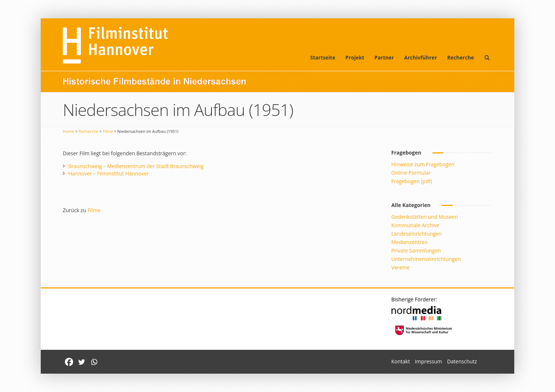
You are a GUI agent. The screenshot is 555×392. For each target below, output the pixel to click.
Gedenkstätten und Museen (425, 217)
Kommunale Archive (415, 225)
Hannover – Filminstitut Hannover (109, 173)
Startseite (323, 57)
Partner (384, 57)
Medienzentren (409, 242)
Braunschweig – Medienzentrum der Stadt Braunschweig (136, 166)
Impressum (428, 361)
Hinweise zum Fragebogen (423, 164)
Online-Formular (411, 173)
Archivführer (420, 57)
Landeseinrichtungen (417, 234)
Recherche (460, 57)
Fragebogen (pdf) (412, 181)
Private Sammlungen (416, 251)
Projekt (355, 57)
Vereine (400, 267)
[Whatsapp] (94, 362)
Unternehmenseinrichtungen (426, 259)
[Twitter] (81, 362)
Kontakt (401, 361)
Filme (108, 131)
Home (68, 131)
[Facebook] (69, 362)
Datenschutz (462, 361)
